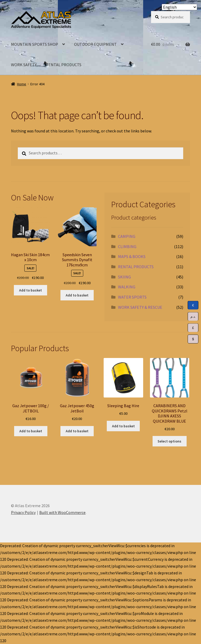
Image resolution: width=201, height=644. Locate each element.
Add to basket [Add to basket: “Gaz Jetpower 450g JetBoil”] (77, 431)
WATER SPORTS (132, 297)
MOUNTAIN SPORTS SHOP (35, 44)
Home (22, 84)
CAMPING (127, 236)
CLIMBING (127, 247)
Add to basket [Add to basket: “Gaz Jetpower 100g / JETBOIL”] (31, 431)
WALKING (127, 287)
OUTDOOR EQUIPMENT (95, 44)
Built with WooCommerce (62, 512)
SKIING (124, 277)
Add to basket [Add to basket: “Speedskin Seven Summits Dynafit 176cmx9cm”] (77, 295)
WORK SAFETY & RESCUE (140, 307)
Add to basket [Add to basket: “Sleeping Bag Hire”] (123, 426)
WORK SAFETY (24, 65)
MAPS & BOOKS (132, 256)
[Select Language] (179, 7)
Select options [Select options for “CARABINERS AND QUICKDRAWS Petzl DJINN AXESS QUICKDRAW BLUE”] (169, 441)
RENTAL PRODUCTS (64, 65)
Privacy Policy (23, 512)
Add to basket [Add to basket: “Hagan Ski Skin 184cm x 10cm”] (30, 290)
